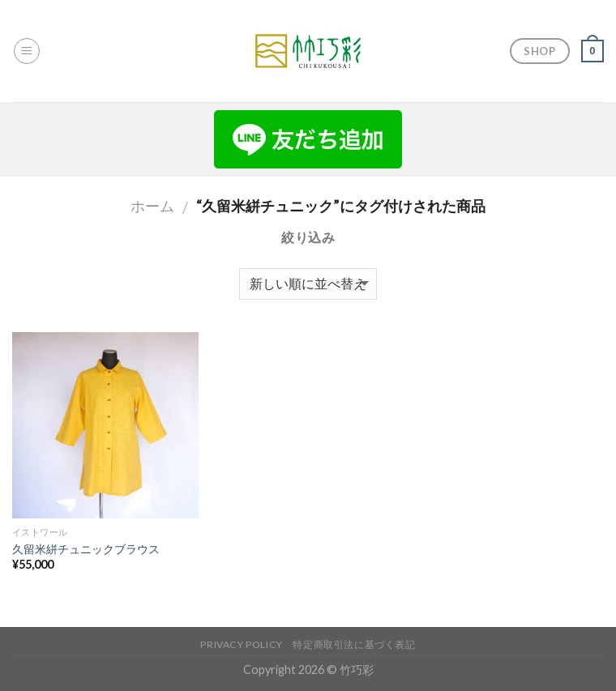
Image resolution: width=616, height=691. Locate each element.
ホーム (152, 206)
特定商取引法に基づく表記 (354, 644)
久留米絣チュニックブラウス (86, 549)
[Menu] (27, 51)
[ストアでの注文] (308, 284)
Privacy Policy (242, 644)
